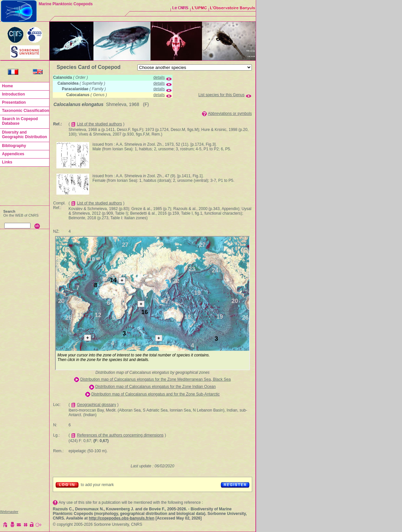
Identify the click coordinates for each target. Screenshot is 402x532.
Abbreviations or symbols (230, 114)
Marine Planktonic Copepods (66, 4)
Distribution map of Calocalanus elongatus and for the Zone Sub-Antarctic (155, 394)
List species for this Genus (221, 95)
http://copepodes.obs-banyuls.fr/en (122, 518)
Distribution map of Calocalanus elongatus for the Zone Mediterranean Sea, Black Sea (156, 379)
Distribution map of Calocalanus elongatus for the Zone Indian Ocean (155, 387)
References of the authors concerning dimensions (120, 435)
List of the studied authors (100, 124)
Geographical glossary (97, 405)
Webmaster (9, 512)
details (159, 77)
